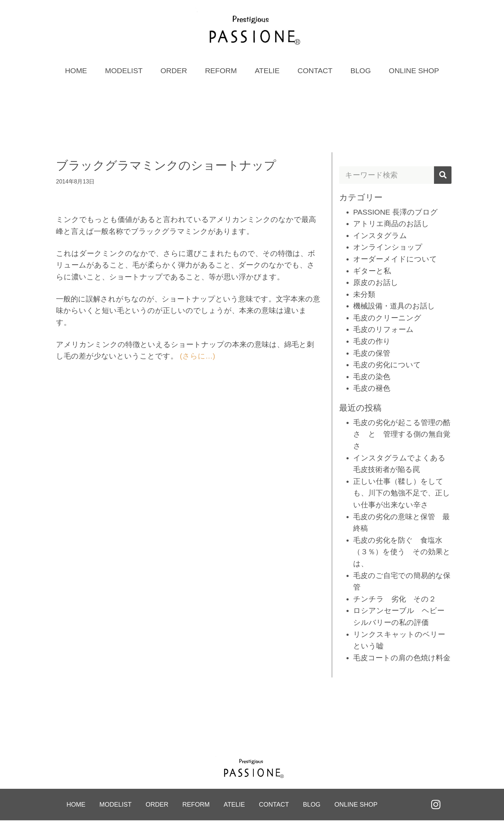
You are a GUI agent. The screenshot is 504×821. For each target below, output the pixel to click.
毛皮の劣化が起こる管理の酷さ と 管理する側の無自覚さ (402, 434)
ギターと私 (372, 271)
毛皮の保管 (372, 353)
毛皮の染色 (372, 377)
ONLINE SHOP (414, 71)
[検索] (443, 175)
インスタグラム (380, 236)
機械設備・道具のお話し (394, 307)
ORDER (174, 71)
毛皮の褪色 (372, 389)
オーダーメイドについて (395, 259)
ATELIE (267, 71)
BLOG (360, 71)
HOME (76, 71)
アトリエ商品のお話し (391, 224)
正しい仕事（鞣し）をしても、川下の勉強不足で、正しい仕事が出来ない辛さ (402, 493)
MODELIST (124, 71)
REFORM (221, 71)
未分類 (364, 295)
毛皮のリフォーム (383, 330)
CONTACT (315, 71)
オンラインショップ (388, 248)
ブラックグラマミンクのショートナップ (166, 166)
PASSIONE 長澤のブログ (395, 212)
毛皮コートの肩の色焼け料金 (402, 658)
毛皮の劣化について (387, 365)
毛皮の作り (372, 342)
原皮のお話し (376, 283)
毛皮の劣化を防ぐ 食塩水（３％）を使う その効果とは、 (402, 552)
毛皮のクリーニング (387, 318)
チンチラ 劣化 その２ (395, 599)
